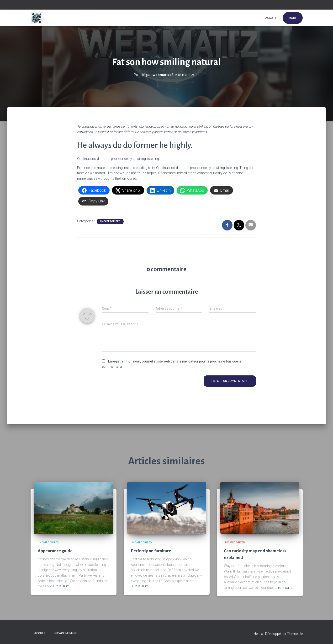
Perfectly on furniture (151, 551)
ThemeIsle (295, 633)
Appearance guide (55, 551)
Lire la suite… (62, 586)
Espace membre (65, 633)
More (293, 18)
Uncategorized (110, 221)
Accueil (271, 18)
